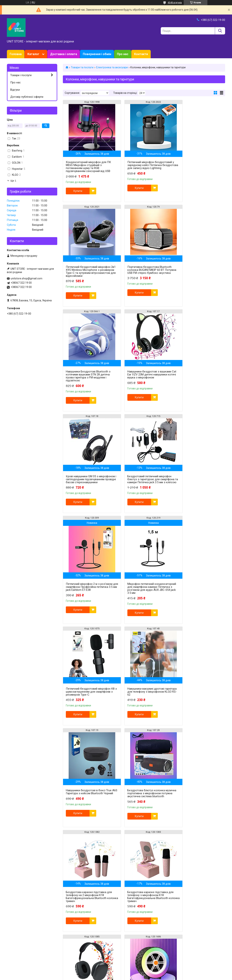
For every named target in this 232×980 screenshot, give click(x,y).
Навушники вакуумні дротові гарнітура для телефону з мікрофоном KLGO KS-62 (194, 485)
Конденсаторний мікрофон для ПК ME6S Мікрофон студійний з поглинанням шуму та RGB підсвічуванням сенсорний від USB (88, 167)
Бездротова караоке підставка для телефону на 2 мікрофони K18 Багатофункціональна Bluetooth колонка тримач (198, 597)
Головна (16, 54)
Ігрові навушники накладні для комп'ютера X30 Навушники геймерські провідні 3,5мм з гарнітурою (86, 912)
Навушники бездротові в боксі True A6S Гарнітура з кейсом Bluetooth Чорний (89, 596)
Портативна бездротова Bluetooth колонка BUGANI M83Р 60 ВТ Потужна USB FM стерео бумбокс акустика (88, 271)
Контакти (141, 54)
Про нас (123, 54)
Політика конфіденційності (157, 976)
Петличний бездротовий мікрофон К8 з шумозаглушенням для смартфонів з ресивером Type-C (143, 485)
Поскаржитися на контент (127, 976)
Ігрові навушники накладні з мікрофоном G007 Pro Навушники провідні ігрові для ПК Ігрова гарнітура (197, 807)
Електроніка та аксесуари (112, 67)
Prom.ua (134, 973)
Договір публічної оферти (27, 97)
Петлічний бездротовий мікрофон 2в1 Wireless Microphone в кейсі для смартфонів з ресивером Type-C (143, 807)
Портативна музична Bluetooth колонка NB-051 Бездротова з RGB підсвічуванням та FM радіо (88, 805)
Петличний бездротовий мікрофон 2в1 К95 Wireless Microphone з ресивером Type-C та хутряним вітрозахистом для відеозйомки (198, 167)
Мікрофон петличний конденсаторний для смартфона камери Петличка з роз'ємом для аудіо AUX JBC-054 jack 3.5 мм (87, 493)
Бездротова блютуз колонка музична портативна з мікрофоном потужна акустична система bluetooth (143, 597)
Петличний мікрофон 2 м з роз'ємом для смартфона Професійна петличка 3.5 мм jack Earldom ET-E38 (197, 382)
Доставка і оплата (64, 54)
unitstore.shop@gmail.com (26, 278)
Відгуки (15, 90)
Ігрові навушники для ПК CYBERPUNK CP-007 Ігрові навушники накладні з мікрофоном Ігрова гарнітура (143, 912)
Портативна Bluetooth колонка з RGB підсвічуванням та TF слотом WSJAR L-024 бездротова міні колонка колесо (198, 702)
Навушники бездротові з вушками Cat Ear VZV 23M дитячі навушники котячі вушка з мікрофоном (198, 270)
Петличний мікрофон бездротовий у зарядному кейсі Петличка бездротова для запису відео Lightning (143, 167)
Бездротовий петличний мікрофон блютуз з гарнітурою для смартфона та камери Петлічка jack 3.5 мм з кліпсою (143, 376)
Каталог (33, 54)
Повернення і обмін (97, 54)
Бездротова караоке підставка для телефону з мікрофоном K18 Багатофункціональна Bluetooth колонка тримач (87, 702)
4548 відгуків (175, 3)
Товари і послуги (21, 75)
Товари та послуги (82, 67)
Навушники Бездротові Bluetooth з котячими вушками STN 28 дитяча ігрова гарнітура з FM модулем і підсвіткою (143, 271)
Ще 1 (13, 181)
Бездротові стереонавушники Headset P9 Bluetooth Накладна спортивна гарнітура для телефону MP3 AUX (143, 702)
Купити (78, 191)
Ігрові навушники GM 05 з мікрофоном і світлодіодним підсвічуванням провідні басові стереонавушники (86, 376)
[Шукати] (220, 31)
